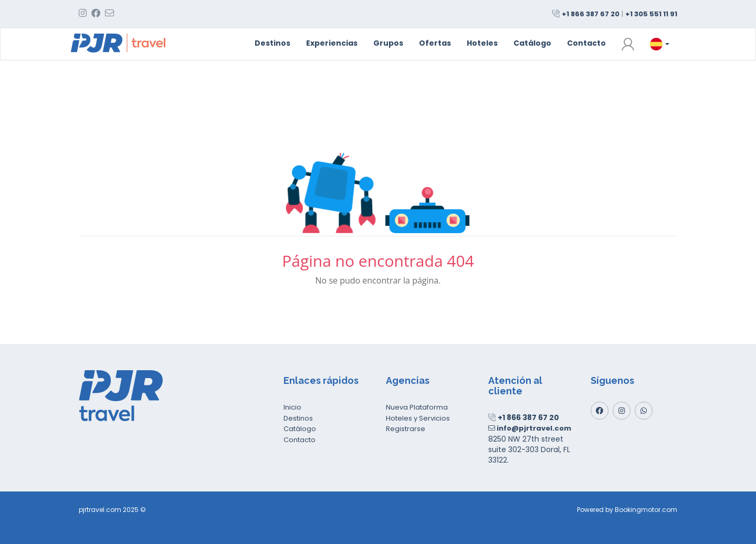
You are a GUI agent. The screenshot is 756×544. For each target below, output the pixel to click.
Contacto (586, 43)
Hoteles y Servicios (418, 418)
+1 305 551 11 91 (651, 14)
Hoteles (482, 43)
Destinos (272, 43)
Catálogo (532, 43)
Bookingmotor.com (646, 510)
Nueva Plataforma (417, 407)
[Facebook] (600, 411)
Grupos (388, 43)
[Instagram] (622, 411)
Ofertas (435, 43)
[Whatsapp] (644, 411)
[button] (628, 44)
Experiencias (332, 43)
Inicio (292, 407)
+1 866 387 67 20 (591, 14)
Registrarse (406, 429)
